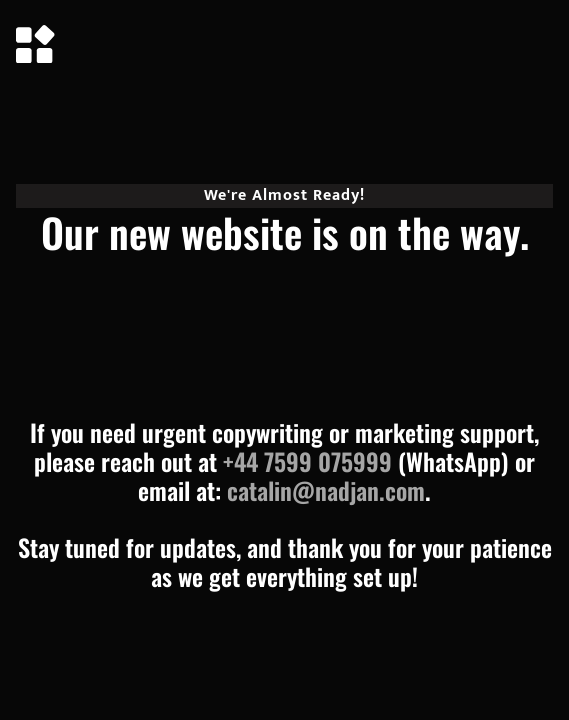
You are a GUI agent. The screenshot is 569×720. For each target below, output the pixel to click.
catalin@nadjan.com (326, 490)
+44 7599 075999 (307, 461)
